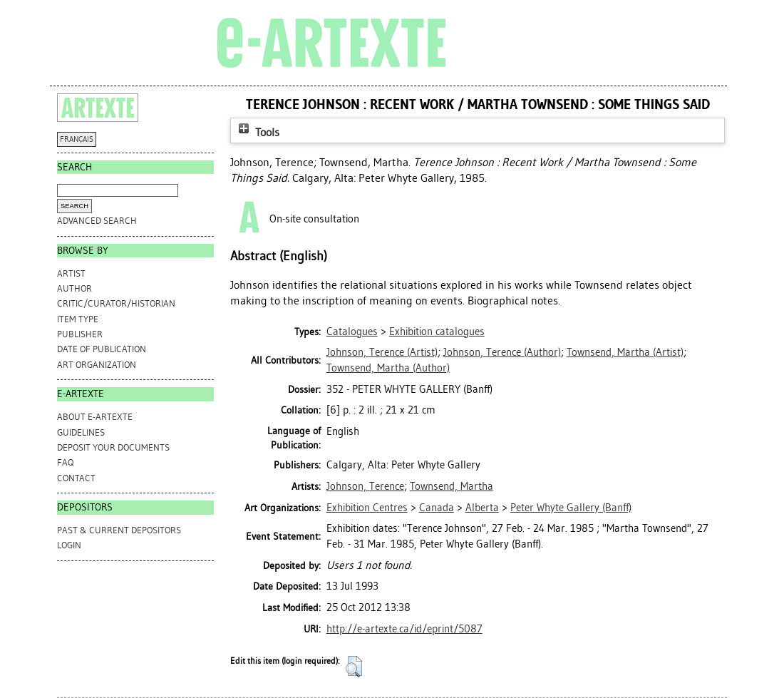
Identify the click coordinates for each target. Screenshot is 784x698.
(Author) (502, 352)
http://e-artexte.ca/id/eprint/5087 (404, 629)
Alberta (482, 508)
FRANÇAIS (77, 139)
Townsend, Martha (452, 486)
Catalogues (352, 332)
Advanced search (97, 221)
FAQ (65, 462)
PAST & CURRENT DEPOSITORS (119, 530)
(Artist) (382, 352)
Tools (257, 132)
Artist (71, 273)
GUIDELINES (81, 432)
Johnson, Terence (365, 486)
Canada (437, 508)
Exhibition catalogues (437, 332)
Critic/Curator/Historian (116, 303)
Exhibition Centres (367, 508)
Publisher (80, 334)
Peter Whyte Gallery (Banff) (571, 508)
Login (69, 545)
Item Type (78, 319)
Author (74, 288)
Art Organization (97, 365)
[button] (354, 667)
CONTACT (76, 478)
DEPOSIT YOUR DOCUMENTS (113, 447)
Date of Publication (102, 349)
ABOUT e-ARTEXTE (95, 417)
